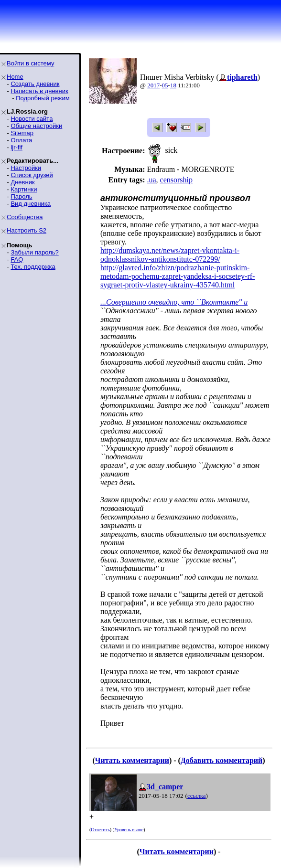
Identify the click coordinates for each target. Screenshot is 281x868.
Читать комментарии (132, 760)
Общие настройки (36, 126)
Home (15, 77)
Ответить (100, 830)
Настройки (26, 168)
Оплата (21, 140)
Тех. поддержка (33, 267)
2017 (153, 85)
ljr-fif (16, 147)
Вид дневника (31, 204)
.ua (151, 180)
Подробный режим (43, 98)
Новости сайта (32, 119)
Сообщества (25, 217)
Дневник (22, 182)
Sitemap (22, 133)
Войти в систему (30, 63)
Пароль (21, 196)
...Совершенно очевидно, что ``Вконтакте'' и (174, 302)
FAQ (17, 259)
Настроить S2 (27, 230)
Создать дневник (35, 84)
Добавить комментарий (222, 760)
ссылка (197, 796)
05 (165, 85)
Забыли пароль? (34, 252)
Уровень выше (129, 830)
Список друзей (32, 175)
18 (173, 85)
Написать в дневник (39, 91)
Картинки (24, 189)
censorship (176, 180)
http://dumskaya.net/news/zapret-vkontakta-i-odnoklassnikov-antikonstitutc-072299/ (170, 255)
